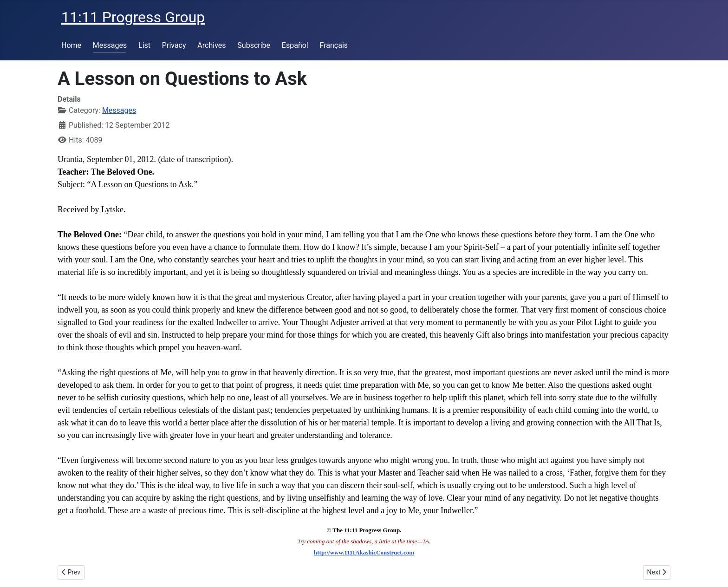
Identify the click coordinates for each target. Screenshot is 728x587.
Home (71, 45)
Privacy (174, 45)
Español (295, 45)
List (144, 45)
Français (334, 45)
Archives (211, 45)
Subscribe (254, 45)
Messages (110, 45)
